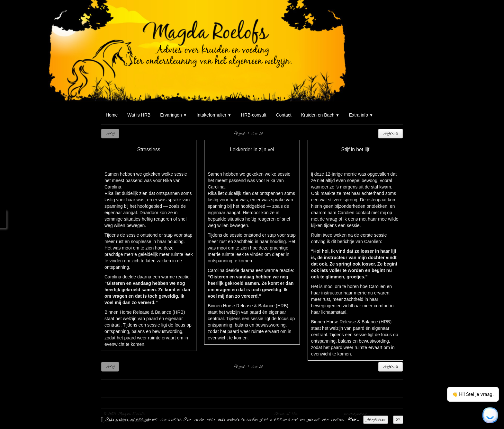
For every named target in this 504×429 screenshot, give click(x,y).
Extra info (361, 115)
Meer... (353, 420)
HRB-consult (254, 115)
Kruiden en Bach (320, 115)
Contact (283, 115)
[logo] (103, 12)
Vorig (110, 133)
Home (112, 115)
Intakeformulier (214, 115)
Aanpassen (376, 420)
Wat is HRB (139, 115)
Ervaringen (173, 115)
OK (398, 420)
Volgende (391, 133)
